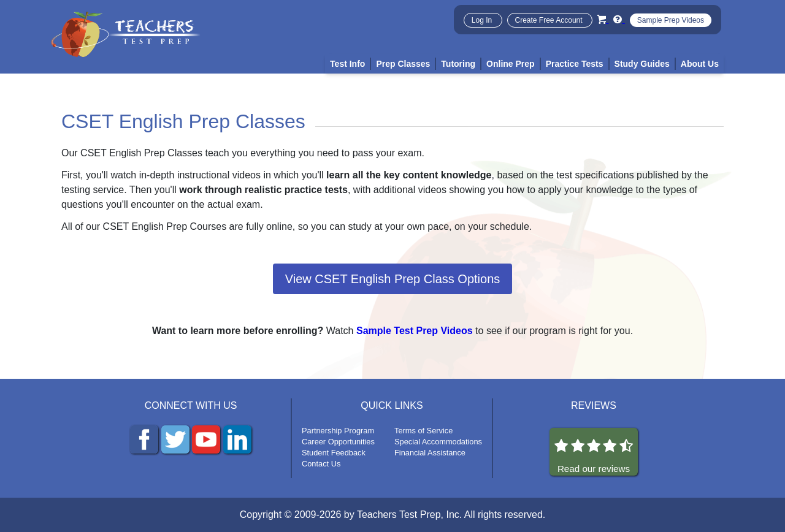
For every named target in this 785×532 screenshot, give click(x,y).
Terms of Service (423, 431)
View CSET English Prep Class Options (393, 279)
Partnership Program (338, 431)
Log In (483, 20)
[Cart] (603, 19)
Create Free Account (550, 20)
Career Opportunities (338, 442)
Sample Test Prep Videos (415, 331)
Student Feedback (334, 453)
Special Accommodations (438, 442)
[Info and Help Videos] (619, 19)
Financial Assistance (430, 453)
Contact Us (321, 464)
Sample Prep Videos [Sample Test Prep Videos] (671, 20)
